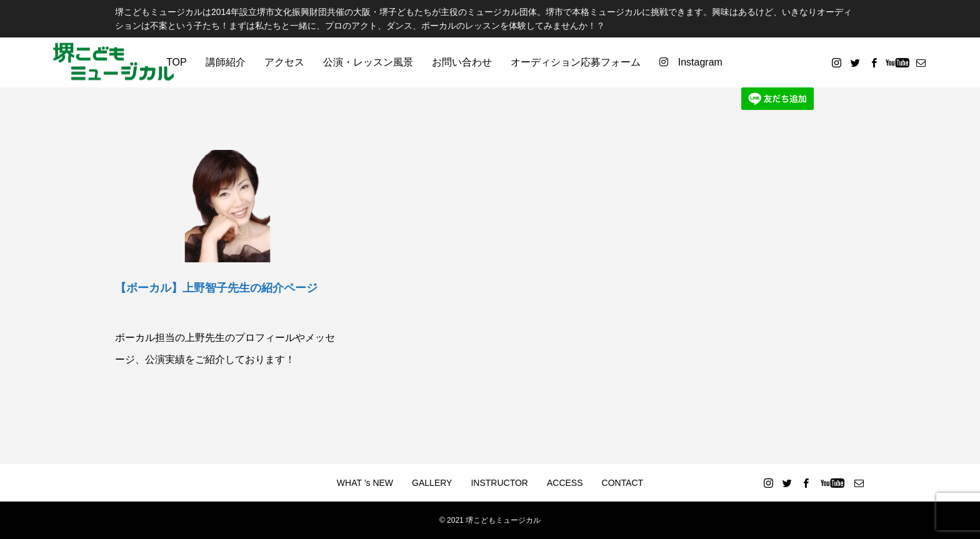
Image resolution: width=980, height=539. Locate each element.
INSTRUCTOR (499, 483)
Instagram (691, 62)
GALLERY (432, 483)
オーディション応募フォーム (576, 62)
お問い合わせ (462, 62)
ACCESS (565, 483)
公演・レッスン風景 (368, 62)
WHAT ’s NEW (365, 483)
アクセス (284, 62)
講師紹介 (226, 62)
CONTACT (623, 483)
